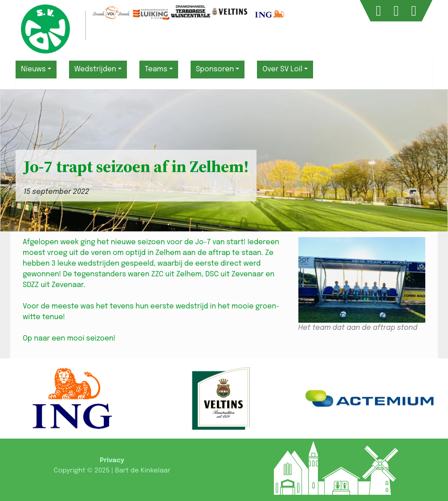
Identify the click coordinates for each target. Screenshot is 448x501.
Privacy (112, 460)
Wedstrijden (95, 69)
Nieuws (33, 69)
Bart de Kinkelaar (143, 471)
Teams (156, 69)
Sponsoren (215, 69)
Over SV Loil (282, 69)
